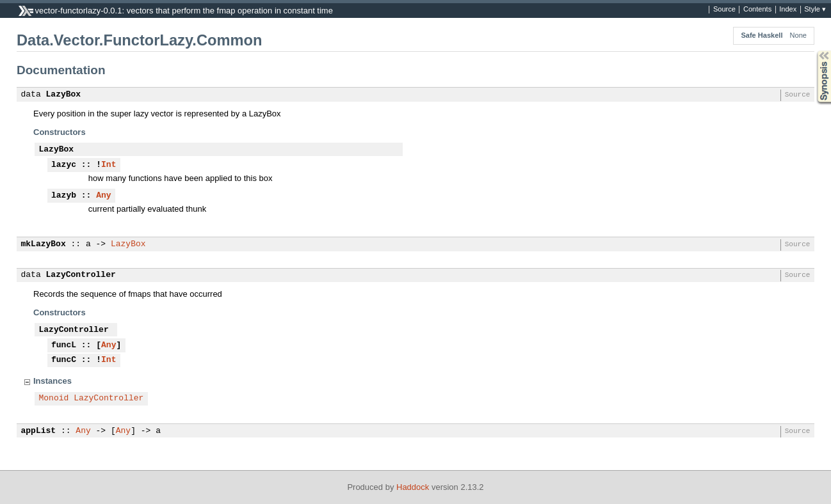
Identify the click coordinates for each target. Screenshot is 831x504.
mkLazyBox (44, 244)
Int (109, 165)
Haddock (413, 487)
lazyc (64, 165)
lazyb (64, 196)
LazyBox (64, 95)
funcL (64, 345)
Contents (757, 10)
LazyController (81, 275)
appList (39, 431)
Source (724, 10)
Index (788, 10)
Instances (52, 381)
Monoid (54, 398)
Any (103, 196)
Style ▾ (815, 10)
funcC (64, 360)
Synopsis (814, 51)
